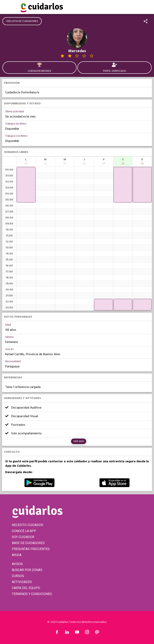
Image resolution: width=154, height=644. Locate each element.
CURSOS (18, 576)
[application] (26, 185)
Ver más (79, 441)
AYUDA (17, 555)
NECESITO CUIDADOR (27, 525)
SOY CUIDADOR (23, 537)
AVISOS (17, 564)
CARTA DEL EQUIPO (26, 588)
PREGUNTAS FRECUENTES (31, 549)
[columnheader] (26, 161)
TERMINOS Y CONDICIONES (32, 594)
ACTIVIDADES (22, 582)
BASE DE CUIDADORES (28, 543)
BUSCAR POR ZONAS (27, 570)
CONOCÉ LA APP (24, 531)
